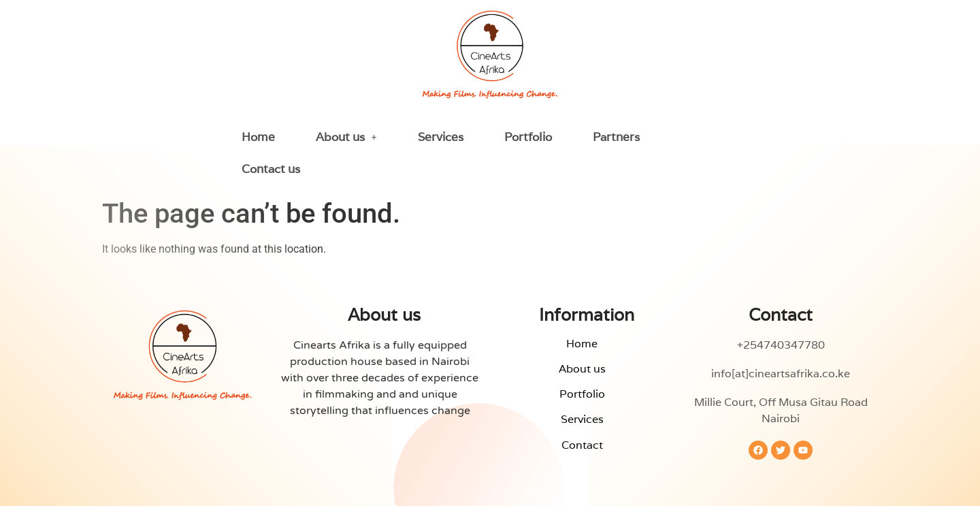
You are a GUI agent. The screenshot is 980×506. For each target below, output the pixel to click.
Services (441, 137)
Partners (616, 137)
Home (258, 137)
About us (346, 137)
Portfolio (528, 137)
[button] (346, 137)
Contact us (271, 169)
